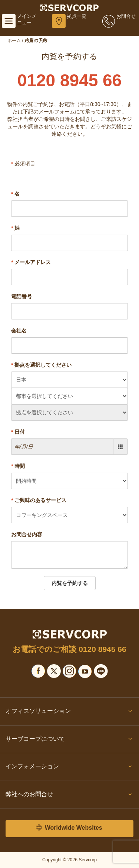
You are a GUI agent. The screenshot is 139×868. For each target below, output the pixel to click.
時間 (18, 466)
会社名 (19, 331)
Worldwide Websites (69, 828)
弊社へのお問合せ (69, 796)
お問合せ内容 (27, 534)
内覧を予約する (70, 583)
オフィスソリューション (69, 713)
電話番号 (21, 296)
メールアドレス (31, 262)
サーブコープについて (69, 740)
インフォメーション (69, 768)
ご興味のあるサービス (39, 500)
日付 (18, 432)
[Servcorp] (69, 7)
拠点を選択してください (41, 365)
